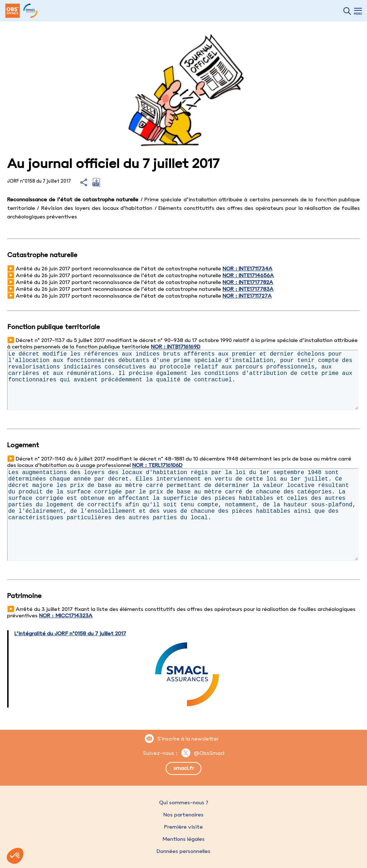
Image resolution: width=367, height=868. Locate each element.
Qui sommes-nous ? (184, 802)
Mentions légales (183, 839)
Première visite (183, 827)
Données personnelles (183, 851)
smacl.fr (184, 768)
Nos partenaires (183, 815)
